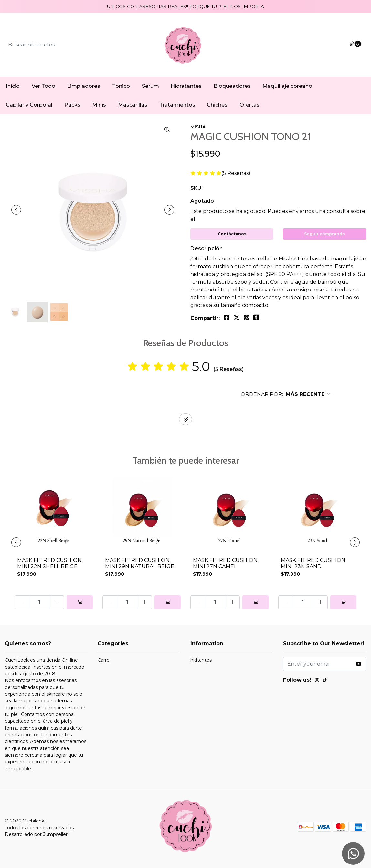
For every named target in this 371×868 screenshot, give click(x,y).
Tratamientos (177, 105)
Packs (72, 105)
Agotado (202, 201)
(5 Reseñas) (236, 174)
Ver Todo (43, 86)
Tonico (121, 86)
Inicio (13, 86)
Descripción (207, 248)
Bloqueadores (232, 86)
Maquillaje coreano (287, 86)
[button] (286, 394)
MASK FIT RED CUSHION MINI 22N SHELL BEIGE (49, 563)
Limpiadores (84, 86)
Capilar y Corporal (29, 105)
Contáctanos (232, 234)
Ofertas (249, 105)
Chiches (217, 105)
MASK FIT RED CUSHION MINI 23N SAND (313, 563)
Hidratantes (186, 86)
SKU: (196, 188)
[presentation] (16, 210)
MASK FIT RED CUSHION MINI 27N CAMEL (225, 563)
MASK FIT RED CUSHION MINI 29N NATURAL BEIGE (140, 563)
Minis (99, 105)
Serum (150, 86)
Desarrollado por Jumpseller (36, 834)
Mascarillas (133, 105)
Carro (104, 660)
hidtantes (201, 660)
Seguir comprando (325, 234)
